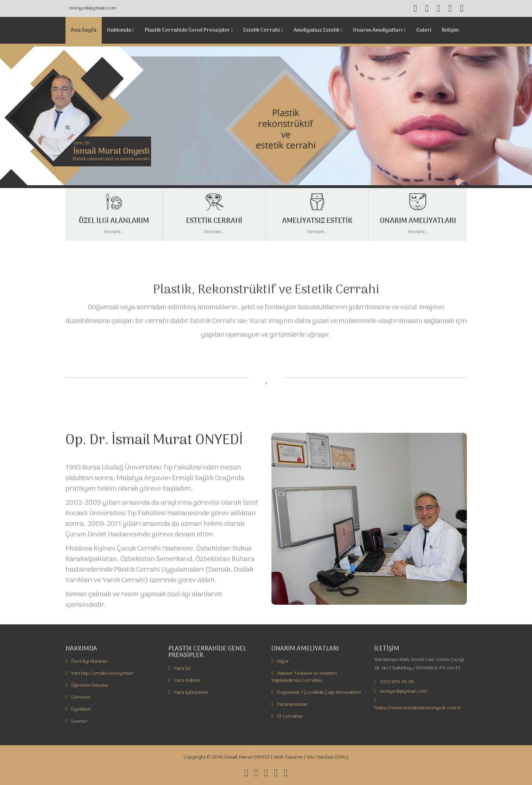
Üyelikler (78, 709)
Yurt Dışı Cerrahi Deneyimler (100, 674)
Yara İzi (179, 669)
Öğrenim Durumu (87, 686)
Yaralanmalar (290, 705)
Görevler (78, 697)
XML (342, 757)
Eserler (77, 721)
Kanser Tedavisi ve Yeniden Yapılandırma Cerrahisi (304, 677)
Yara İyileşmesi (188, 693)
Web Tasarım (288, 757)
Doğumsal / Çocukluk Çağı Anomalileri (316, 693)
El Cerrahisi (287, 717)
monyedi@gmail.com (91, 8)
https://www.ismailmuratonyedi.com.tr (418, 708)
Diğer (280, 662)
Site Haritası (320, 757)
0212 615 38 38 (397, 682)
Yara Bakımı (184, 681)
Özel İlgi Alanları (86, 662)
